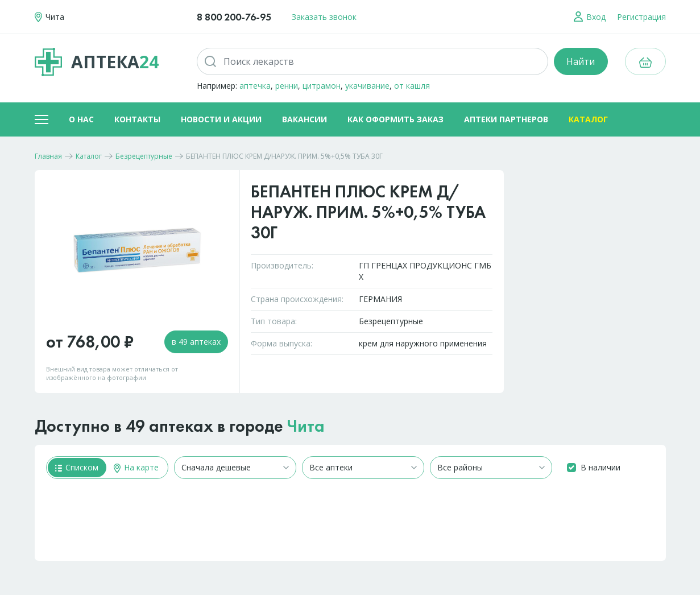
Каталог (588, 119)
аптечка (255, 86)
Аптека (97, 62)
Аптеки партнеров (506, 119)
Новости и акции (221, 119)
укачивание (367, 86)
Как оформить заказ (395, 119)
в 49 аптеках (196, 342)
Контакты (137, 119)
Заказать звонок (324, 17)
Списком (77, 467)
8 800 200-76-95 (234, 17)
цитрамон (322, 86)
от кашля (412, 86)
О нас (81, 119)
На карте (136, 467)
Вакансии (305, 119)
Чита (306, 426)
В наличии (600, 467)
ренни (287, 86)
